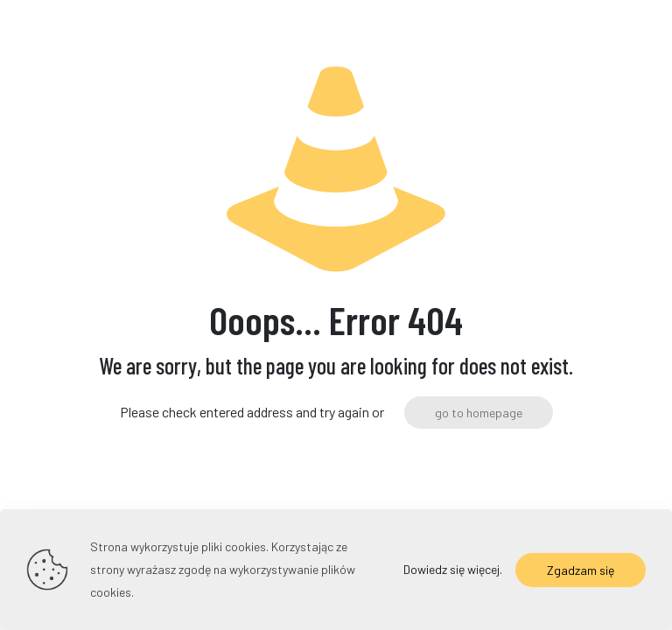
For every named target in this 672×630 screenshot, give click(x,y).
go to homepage (479, 413)
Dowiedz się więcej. (453, 569)
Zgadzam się (581, 570)
